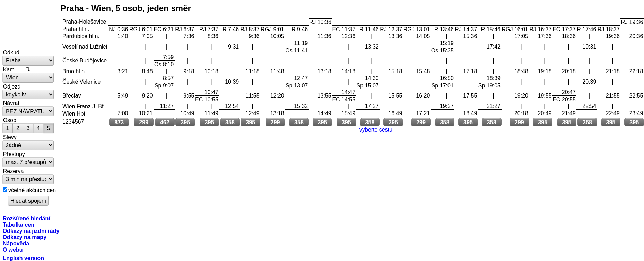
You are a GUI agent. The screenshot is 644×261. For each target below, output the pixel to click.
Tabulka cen (19, 225)
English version (23, 258)
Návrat (11, 103)
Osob (10, 120)
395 (185, 122)
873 (119, 122)
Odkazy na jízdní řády (31, 231)
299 (144, 122)
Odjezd (12, 86)
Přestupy (14, 154)
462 (165, 122)
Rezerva (14, 171)
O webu (13, 250)
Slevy (10, 137)
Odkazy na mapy (25, 237)
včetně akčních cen (32, 190)
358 (230, 122)
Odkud (11, 52)
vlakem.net (28, 25)
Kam (9, 69)
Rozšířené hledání (27, 218)
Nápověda (16, 243)
